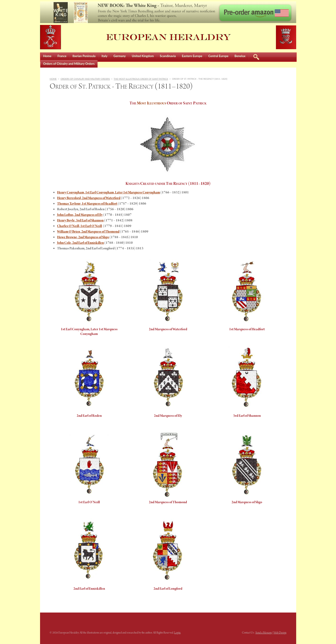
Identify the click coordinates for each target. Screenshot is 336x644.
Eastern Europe (192, 56)
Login (177, 633)
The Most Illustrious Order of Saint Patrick (141, 79)
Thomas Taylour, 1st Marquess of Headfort (87, 204)
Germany (120, 56)
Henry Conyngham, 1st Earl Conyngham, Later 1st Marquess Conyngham (109, 193)
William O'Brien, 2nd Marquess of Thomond (88, 232)
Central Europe (218, 56)
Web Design (280, 633)
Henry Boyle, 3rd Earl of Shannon (80, 220)
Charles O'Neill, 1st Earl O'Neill (80, 226)
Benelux (240, 56)
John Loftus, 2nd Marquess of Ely (80, 215)
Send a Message (264, 633)
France (62, 56)
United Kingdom (143, 56)
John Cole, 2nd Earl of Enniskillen (80, 243)
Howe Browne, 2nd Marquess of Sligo (83, 237)
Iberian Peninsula (84, 56)
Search (256, 56)
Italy (104, 56)
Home (47, 56)
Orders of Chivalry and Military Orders (69, 64)
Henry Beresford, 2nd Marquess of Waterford (89, 198)
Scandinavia (168, 56)
